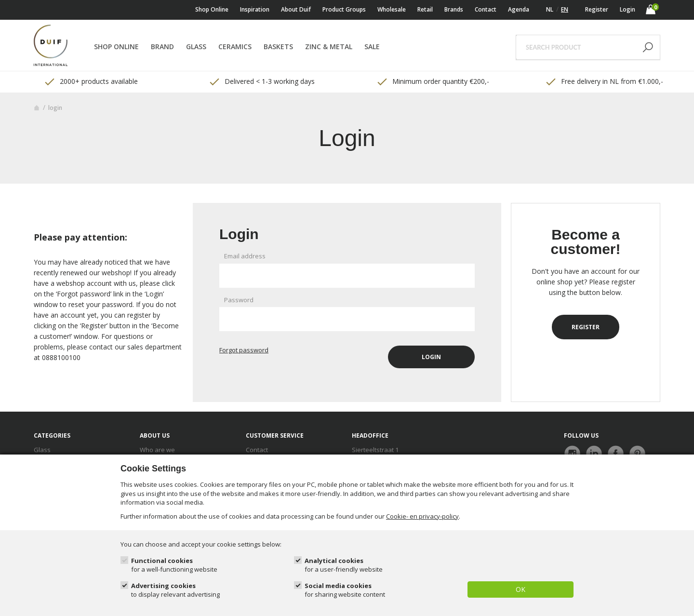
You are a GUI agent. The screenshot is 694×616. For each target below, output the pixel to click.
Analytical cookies (344, 565)
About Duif (296, 9)
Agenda (519, 9)
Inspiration (255, 9)
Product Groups (344, 9)
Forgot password (244, 350)
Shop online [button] (116, 47)
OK (520, 589)
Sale (372, 47)
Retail (425, 9)
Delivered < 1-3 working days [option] (261, 82)
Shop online (212, 9)
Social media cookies (345, 590)
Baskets (278, 47)
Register (597, 9)
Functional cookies (174, 565)
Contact (486, 9)
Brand (162, 47)
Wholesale (392, 9)
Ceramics (235, 47)
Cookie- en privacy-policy (422, 516)
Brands (454, 9)
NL (550, 9)
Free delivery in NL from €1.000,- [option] (604, 82)
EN (565, 9)
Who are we (157, 450)
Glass (196, 47)
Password (239, 300)
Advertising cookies (175, 590)
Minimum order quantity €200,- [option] (433, 82)
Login (627, 9)
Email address (245, 256)
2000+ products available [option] (91, 82)
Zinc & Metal (329, 47)
